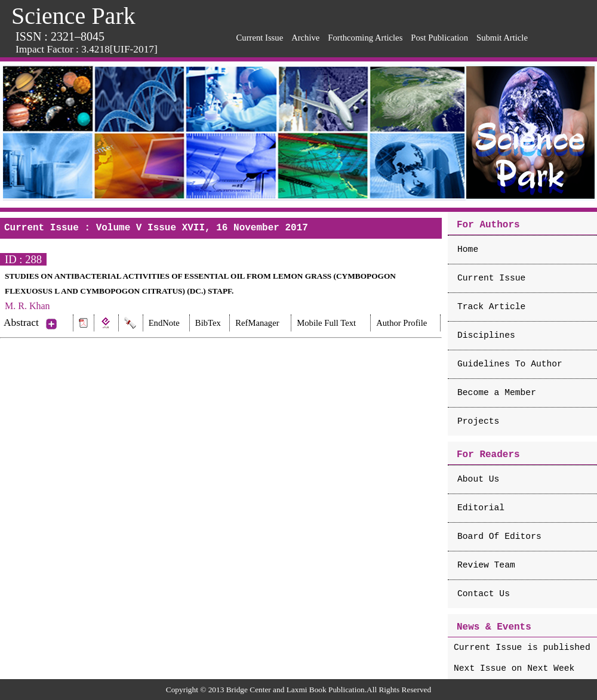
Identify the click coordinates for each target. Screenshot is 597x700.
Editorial (481, 508)
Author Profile (401, 323)
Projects (478, 421)
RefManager (257, 323)
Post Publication (439, 38)
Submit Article (502, 38)
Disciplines (486, 335)
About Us (478, 479)
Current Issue (260, 38)
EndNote (164, 323)
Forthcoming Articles (365, 38)
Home (468, 249)
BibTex (208, 323)
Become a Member (497, 393)
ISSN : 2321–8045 (60, 36)
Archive (305, 38)
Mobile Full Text (326, 323)
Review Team (486, 565)
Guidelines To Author (510, 364)
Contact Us (484, 594)
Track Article (491, 307)
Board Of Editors (499, 536)
